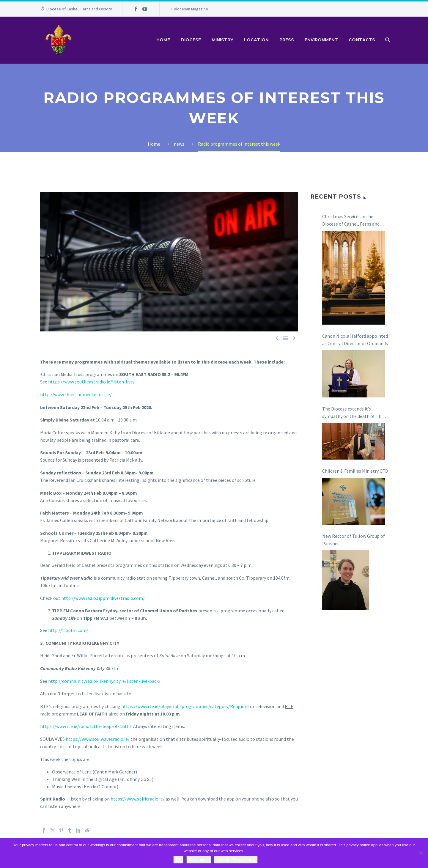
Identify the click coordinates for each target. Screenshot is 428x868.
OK (178, 860)
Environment (321, 40)
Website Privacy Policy (236, 860)
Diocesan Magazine (191, 9)
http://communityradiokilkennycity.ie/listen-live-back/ (104, 681)
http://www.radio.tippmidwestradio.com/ (103, 598)
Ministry (222, 40)
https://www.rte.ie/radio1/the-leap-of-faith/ (86, 726)
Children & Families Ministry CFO (355, 471)
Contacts (362, 40)
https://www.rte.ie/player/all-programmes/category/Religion (184, 706)
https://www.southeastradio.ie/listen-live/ (91, 382)
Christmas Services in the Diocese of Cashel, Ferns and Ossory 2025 (351, 221)
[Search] (387, 40)
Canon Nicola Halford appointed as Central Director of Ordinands (355, 340)
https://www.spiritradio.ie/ (138, 799)
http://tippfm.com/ (68, 630)
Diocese (191, 40)
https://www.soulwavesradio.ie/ (98, 739)
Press (287, 40)
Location (256, 40)
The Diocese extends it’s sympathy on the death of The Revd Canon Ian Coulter (353, 413)
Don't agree (199, 860)
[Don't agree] (421, 853)
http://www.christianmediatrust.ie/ (76, 394)
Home (163, 40)
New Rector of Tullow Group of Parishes (354, 540)
